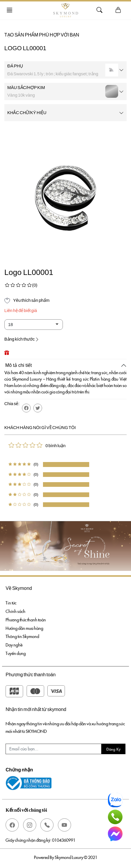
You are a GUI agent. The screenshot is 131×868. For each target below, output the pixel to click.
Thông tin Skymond (22, 636)
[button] (26, 408)
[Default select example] (34, 325)
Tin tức (11, 603)
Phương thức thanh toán (26, 620)
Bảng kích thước (22, 339)
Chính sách (15, 611)
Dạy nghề (14, 645)
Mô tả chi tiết (19, 365)
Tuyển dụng (16, 653)
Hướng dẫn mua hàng (24, 628)
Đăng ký (113, 749)
